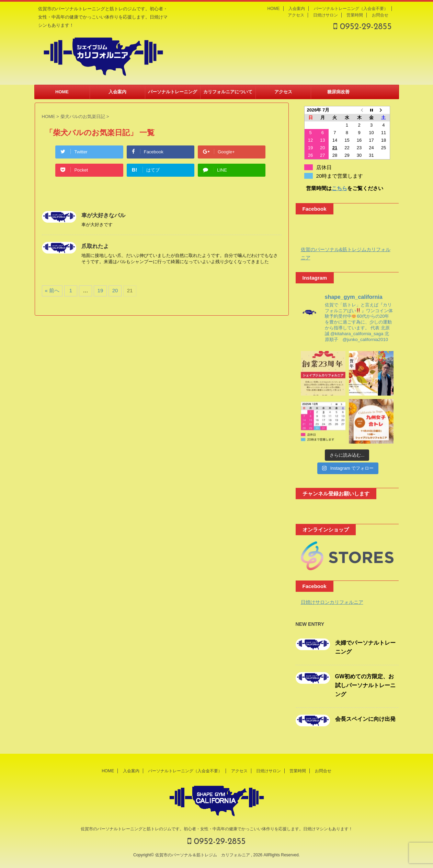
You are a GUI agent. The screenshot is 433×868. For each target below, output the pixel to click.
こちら (339, 188)
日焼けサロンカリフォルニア (332, 602)
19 (100, 290)
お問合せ (380, 15)
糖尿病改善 (338, 92)
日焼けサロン (326, 15)
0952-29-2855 (363, 27)
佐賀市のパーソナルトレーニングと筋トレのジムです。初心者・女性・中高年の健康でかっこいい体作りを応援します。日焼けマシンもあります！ (217, 829)
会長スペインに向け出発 (365, 719)
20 (115, 290)
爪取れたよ (95, 246)
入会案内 (297, 9)
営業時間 (355, 15)
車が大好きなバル (103, 215)
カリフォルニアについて (228, 92)
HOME (274, 9)
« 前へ (52, 290)
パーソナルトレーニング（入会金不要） (351, 9)
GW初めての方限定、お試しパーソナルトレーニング (365, 685)
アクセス (296, 15)
